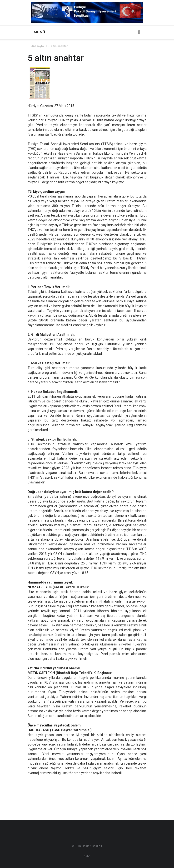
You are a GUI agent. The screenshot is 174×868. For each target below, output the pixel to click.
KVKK (87, 856)
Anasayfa (37, 46)
